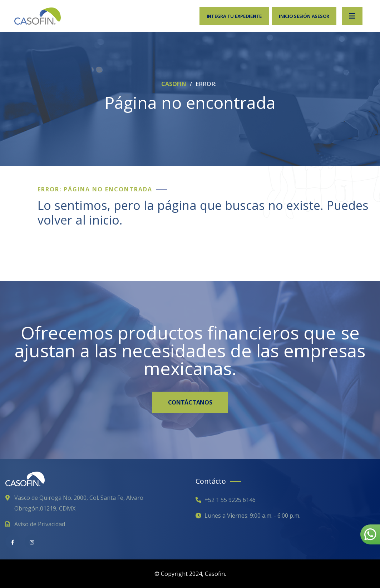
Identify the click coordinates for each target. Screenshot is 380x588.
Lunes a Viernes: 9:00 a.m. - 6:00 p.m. (252, 516)
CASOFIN (174, 84)
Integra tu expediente (234, 16)
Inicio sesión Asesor (304, 16)
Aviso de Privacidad (40, 524)
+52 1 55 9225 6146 (230, 500)
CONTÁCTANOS (190, 402)
